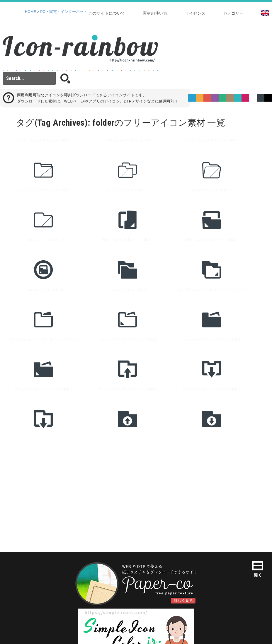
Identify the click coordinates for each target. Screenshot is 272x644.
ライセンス (195, 13)
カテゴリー (233, 13)
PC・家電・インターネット (64, 12)
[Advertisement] (113, 435)
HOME (30, 12)
